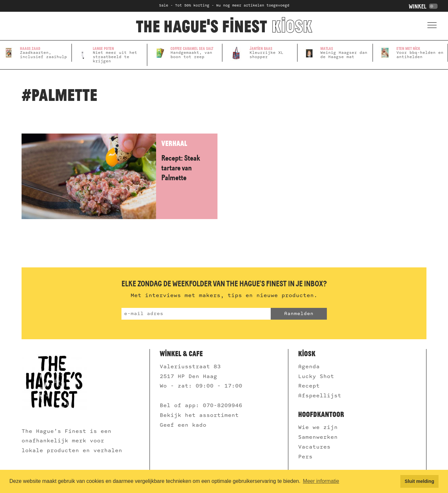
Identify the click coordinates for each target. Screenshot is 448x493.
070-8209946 (224, 406)
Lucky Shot (316, 377)
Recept (309, 386)
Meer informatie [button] (321, 481)
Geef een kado (183, 425)
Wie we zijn (320, 428)
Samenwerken (320, 437)
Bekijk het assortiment (199, 415)
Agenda (309, 367)
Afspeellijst (321, 396)
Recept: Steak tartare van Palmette (181, 168)
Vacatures (316, 447)
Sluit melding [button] (419, 481)
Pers (307, 457)
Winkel (423, 7)
